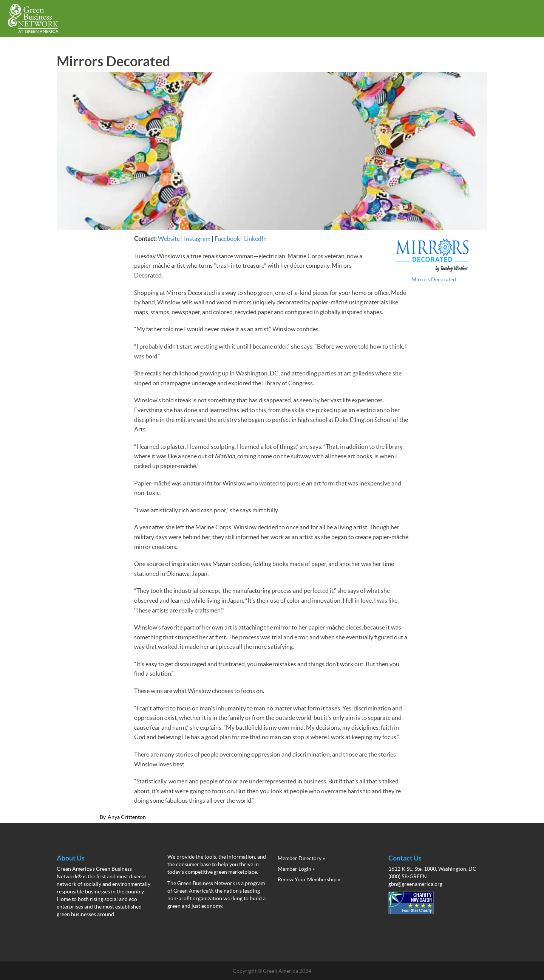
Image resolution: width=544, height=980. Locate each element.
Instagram (197, 239)
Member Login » (296, 869)
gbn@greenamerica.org (415, 884)
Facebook (227, 239)
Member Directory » (301, 858)
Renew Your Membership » (309, 879)
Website (169, 239)
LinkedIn (255, 239)
